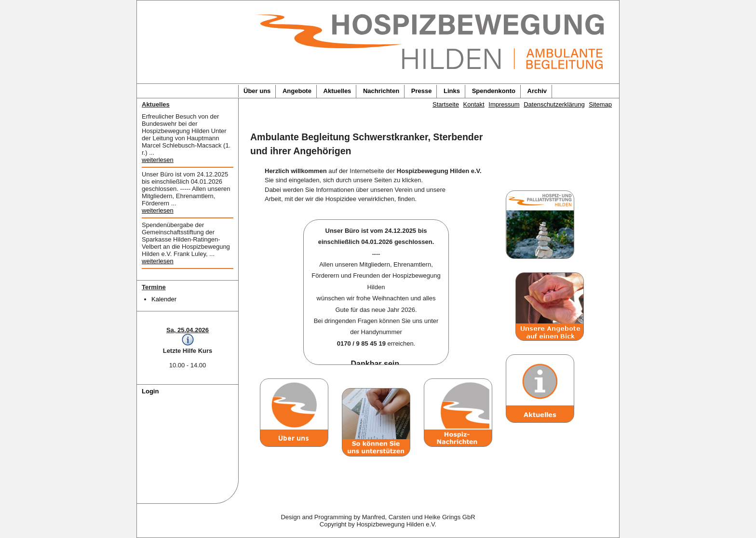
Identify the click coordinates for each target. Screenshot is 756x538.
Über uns (257, 91)
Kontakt (474, 104)
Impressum (504, 104)
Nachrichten (381, 91)
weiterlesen (158, 160)
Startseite (446, 104)
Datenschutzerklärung (554, 104)
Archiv (537, 91)
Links (452, 91)
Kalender (164, 299)
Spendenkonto (494, 91)
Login (150, 391)
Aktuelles (337, 91)
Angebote (297, 91)
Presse (422, 91)
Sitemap (600, 104)
